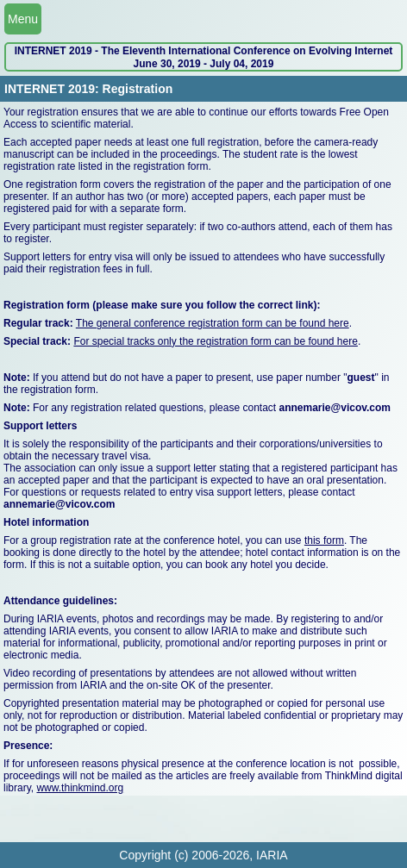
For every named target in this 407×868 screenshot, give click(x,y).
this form (324, 540)
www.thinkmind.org (80, 788)
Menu (23, 19)
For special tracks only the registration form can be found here (216, 341)
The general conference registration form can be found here (213, 323)
